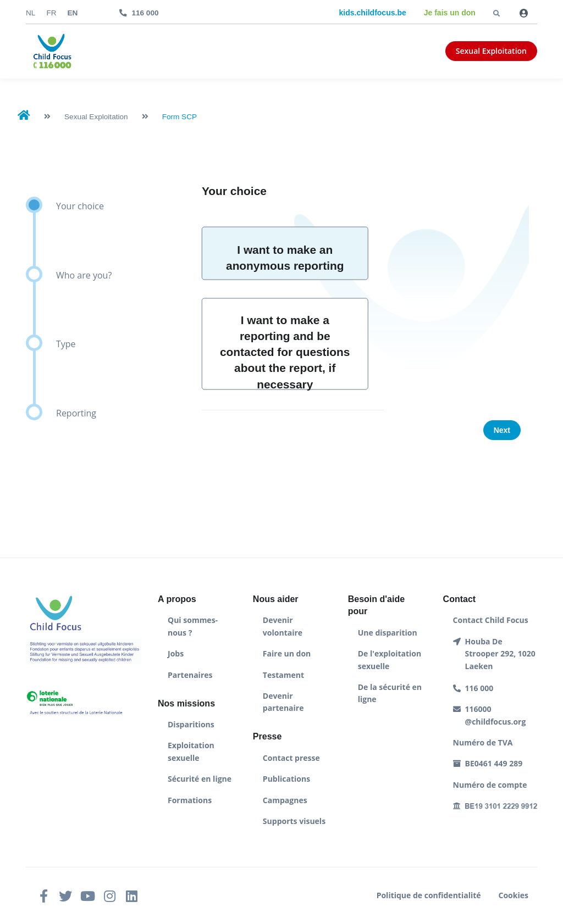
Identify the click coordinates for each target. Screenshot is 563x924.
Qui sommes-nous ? (193, 626)
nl (31, 13)
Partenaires (190, 675)
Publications (286, 779)
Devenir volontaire (283, 626)
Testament (283, 675)
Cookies (514, 895)
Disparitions (191, 724)
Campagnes (285, 800)
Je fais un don (450, 13)
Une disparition (388, 633)
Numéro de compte (490, 785)
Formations (190, 800)
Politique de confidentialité (429, 895)
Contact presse (291, 758)
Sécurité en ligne (200, 779)
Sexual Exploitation (491, 51)
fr (51, 13)
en (73, 13)
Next (502, 430)
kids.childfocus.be (373, 13)
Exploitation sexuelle (191, 751)
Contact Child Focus (491, 620)
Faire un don (287, 653)
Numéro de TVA (483, 742)
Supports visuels (294, 821)
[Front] (52, 52)
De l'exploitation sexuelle (390, 659)
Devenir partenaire (283, 702)
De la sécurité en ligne (390, 693)
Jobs (176, 653)
